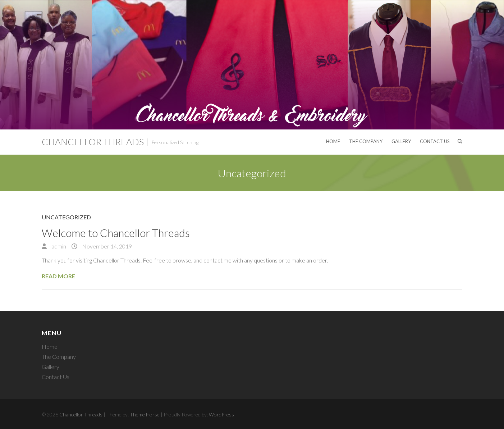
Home (333, 141)
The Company (366, 141)
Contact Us (435, 141)
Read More (58, 276)
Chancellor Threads (93, 142)
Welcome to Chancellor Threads (116, 233)
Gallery (401, 141)
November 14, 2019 (106, 246)
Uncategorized (66, 217)
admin (58, 246)
